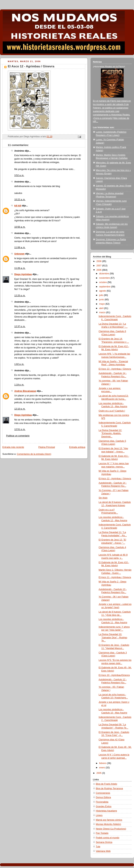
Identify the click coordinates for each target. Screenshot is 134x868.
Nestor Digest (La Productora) (111, 829)
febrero (103, 763)
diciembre (104, 274)
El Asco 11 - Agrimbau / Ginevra (115, 577)
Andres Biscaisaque (25, 391)
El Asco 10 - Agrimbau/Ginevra (114, 675)
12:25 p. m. (20, 296)
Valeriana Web (103, 851)
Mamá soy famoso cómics (109, 820)
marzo (103, 312)
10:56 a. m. (20, 227)
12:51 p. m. (20, 429)
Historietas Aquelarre (106, 811)
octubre (103, 282)
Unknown (19, 254)
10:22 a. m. (20, 200)
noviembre (105, 278)
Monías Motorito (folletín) (108, 824)
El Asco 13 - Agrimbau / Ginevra (115, 369)
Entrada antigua (77, 447)
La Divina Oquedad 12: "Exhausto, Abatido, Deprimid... (110, 433)
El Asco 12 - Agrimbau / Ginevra (115, 479)
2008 (99, 261)
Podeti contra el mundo (108, 838)
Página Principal (47, 447)
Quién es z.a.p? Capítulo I (112, 411)
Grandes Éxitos (104, 806)
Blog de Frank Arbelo (106, 784)
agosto (103, 291)
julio (102, 295)
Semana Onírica (104, 842)
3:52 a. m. (19, 175)
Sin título (103, 498)
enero (102, 768)
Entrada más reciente (13, 447)
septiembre (105, 287)
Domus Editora (103, 797)
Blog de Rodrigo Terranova (109, 788)
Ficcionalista (102, 802)
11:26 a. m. (20, 268)
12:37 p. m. (20, 326)
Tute (98, 847)
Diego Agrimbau (23, 274)
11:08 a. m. (20, 247)
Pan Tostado (102, 833)
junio (102, 300)
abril (102, 308)
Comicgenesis (103, 793)
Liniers (99, 815)
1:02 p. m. (19, 364)
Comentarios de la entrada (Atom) (34, 454)
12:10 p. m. (20, 409)
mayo (102, 304)
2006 (99, 270)
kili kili (18, 206)
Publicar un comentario (18, 436)
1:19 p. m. (19, 385)
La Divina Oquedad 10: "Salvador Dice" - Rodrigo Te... (113, 638)
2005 (99, 773)
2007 (99, 266)
